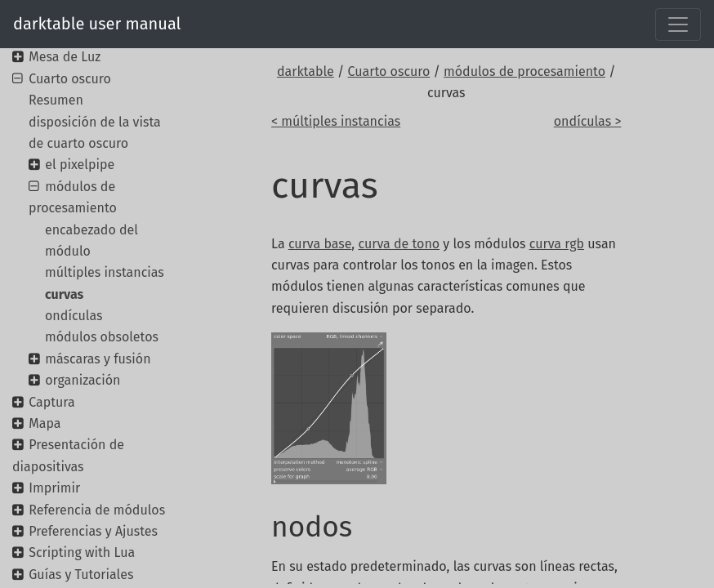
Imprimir (54, 488)
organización (83, 380)
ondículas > (588, 121)
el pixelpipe (80, 165)
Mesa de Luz (65, 57)
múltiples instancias (105, 272)
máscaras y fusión (98, 359)
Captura (51, 402)
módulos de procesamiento (524, 71)
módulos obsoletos (102, 337)
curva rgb (557, 244)
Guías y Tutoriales (81, 575)
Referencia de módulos (97, 510)
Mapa (45, 423)
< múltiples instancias (336, 121)
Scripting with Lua (82, 552)
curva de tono (399, 244)
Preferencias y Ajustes (93, 531)
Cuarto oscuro (389, 71)
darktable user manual (97, 24)
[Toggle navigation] (678, 24)
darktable (306, 71)
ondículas (74, 316)
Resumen (56, 100)
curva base (320, 244)
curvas (64, 294)
